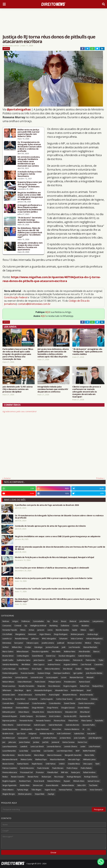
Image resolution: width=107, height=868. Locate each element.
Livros (50, 630)
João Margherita (95, 738)
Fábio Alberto (8, 725)
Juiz (4, 742)
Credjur (28, 647)
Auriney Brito (40, 695)
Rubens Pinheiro (54, 781)
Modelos (85, 626)
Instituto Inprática (47, 734)
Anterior (7, 478)
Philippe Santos (55, 682)
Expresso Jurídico (9, 721)
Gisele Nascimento (10, 729)
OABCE (62, 764)
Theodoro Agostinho (40, 652)
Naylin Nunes (37, 764)
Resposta (41, 686)
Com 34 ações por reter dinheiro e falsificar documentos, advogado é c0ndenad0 (52, 568)
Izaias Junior (23, 738)
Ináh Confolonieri (64, 734)
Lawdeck (24, 746)
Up (26, 626)
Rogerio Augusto (70, 686)
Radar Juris (76, 772)
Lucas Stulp (24, 751)
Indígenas (33, 734)
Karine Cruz (82, 742)
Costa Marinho (55, 703)
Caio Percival (86, 664)
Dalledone (65, 626)
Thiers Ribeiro (8, 790)
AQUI (48, 312)
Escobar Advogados (67, 656)
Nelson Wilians (8, 682)
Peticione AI (78, 660)
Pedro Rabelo (86, 768)
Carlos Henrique (9, 669)
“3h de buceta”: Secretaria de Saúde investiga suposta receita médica (29, 220)
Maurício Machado (57, 759)
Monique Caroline (75, 643)
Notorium (32, 634)
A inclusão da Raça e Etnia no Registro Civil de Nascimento (29, 174)
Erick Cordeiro (55, 716)
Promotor (40, 772)
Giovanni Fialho (89, 725)
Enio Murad (68, 669)
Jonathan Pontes (50, 738)
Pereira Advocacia (10, 772)
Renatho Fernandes (26, 686)
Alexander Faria (61, 690)
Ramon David (84, 682)
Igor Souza (21, 734)
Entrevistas (7, 643)
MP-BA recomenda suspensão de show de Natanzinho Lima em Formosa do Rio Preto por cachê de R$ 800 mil (60, 548)
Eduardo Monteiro (55, 712)
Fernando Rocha (26, 721)
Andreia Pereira (54, 664)
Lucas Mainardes (9, 751)
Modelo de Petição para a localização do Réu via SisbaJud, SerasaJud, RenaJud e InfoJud (54, 557)
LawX (50, 660)
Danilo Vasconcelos (86, 703)
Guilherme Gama (24, 660)
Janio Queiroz (39, 660)
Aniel (89, 690)
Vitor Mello (56, 652)
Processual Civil (26, 772)
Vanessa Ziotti (81, 790)
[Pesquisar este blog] (47, 809)
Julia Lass (12, 742)
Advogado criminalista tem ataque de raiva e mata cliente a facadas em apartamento (30, 246)
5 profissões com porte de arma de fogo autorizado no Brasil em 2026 (47, 505)
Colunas (94, 699)
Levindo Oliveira (71, 746)
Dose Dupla (37, 669)
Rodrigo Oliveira (91, 777)
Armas (31, 630)
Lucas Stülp (36, 751)
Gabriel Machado (55, 725)
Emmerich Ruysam (10, 716)
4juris (29, 690)
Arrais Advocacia (25, 695)
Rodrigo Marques (74, 777)
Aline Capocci (39, 664)
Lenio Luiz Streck (37, 746)
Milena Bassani (23, 652)
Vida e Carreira (77, 639)
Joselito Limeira (48, 643)
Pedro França (72, 768)
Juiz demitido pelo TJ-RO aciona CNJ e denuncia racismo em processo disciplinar (17, 389)
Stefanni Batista (68, 785)
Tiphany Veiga (23, 790)
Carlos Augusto (47, 699)
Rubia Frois (85, 686)
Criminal (18, 626)
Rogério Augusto (9, 781)
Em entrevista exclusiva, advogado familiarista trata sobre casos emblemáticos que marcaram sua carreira (29, 161)
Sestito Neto (25, 785)
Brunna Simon (8, 656)
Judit (64, 647)
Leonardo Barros (54, 746)
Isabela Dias (79, 734)
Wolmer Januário (25, 794)
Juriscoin (41, 630)
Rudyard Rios (98, 686)
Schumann (63, 639)
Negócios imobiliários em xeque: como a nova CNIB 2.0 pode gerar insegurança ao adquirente (30, 196)
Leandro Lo (7, 639)
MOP (78, 751)
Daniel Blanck (37, 656)
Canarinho (99, 664)
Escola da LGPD (70, 716)
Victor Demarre (96, 790)
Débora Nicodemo (52, 669)
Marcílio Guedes (62, 630)
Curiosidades (38, 621)
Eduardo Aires (38, 712)
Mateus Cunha (26, 759)
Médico (88, 643)
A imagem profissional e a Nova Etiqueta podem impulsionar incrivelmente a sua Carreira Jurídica (30, 208)
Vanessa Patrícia (65, 790)
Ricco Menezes (54, 686)
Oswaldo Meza (74, 764)
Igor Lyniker (78, 673)
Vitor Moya (19, 690)
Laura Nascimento (10, 746)
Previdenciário (70, 682)
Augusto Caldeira (70, 664)
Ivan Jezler (91, 734)
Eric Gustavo (41, 716)
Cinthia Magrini (23, 656)
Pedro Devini (40, 682)
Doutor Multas (84, 708)
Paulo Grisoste (43, 768)
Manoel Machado (90, 647)
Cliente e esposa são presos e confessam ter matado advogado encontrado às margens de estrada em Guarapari (87, 392)
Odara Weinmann (25, 682)
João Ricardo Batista (94, 673)
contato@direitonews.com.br (34, 304)
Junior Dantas (25, 742)
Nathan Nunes (23, 764)
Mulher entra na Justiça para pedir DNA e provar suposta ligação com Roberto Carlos (28, 133)
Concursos (7, 626)
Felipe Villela (90, 669)
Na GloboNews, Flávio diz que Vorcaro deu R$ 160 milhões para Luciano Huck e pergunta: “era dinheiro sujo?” (30, 233)
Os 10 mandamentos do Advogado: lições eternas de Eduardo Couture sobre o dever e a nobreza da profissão (29, 147)
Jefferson (35, 639)
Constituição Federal (16, 297)
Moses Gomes (8, 764)
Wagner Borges (9, 794)
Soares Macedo (52, 785)
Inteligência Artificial (38, 626)
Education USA (71, 712)
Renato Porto (33, 777)
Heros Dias (57, 729)
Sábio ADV (81, 785)
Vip (48, 621)
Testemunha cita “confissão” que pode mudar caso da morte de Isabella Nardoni (52, 589)
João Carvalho (80, 738)
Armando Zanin (9, 695)
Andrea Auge (93, 634)
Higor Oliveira (45, 634)
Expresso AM (85, 716)
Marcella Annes (8, 755)
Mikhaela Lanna (89, 759)
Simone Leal (38, 785)
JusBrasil (61, 643)
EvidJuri (79, 669)
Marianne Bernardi (10, 759)
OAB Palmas (51, 764)
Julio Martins (84, 621)
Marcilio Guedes (24, 755)
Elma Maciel (85, 712)
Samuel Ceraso (94, 781)
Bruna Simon (20, 699)
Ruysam (67, 781)
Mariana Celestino (63, 660)
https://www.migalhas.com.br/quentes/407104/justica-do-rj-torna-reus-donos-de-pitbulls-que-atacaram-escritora (52, 279)
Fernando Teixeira (43, 721)
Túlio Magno (36, 790)
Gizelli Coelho (8, 660)
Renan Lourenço (9, 686)
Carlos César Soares (64, 699)
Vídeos (83, 630)
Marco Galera (8, 652)
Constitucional (23, 703)
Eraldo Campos (26, 716)
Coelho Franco (82, 699)
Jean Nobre (36, 738)
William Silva (17, 647)
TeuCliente (93, 785)
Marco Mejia (39, 755)
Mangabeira (20, 634)
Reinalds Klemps (22, 639)
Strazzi (64, 621)
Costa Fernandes (39, 703)
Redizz (5, 777)
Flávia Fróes (73, 721)
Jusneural (55, 742)
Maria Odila (89, 755)
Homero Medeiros (72, 729)
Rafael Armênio (89, 772)
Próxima (100, 478)
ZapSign (51, 794)
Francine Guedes (28, 673)
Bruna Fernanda (86, 695)
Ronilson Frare (25, 781)
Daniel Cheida (70, 703)
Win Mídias (26, 664)
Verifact (6, 647)
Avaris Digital (54, 695)
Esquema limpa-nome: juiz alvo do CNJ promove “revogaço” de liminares (30, 184)
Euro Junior (19, 643)
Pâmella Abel (53, 772)
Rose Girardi (39, 781)
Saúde (75, 630)
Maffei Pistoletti (89, 751)
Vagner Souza (50, 790)
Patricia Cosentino (10, 768)
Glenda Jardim (26, 729)
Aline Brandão (84, 652)
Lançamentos (98, 621)
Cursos (75, 626)
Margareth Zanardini (73, 755)
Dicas (55, 621)
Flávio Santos (87, 721)
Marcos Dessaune (54, 755)
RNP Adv (65, 772)
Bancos (96, 652)
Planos (97, 643)
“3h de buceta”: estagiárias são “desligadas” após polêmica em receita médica (87, 351)
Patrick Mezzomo (27, 768)
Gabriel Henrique (24, 725)
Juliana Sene (7, 677)
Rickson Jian (46, 777)
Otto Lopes (88, 764)
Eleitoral (73, 621)
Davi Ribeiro (24, 669)
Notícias (6, 49)
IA (83, 729)
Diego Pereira (53, 708)
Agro (91, 630)
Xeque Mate (40, 794)
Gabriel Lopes (40, 725)
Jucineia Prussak (52, 647)
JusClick (45, 742)
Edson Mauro (24, 712)
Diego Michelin (38, 708)
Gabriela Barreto (72, 725)
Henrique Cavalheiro (62, 673)
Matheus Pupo (41, 759)
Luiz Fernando (74, 647)
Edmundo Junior (9, 712)
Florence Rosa (59, 721)
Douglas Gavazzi (68, 708)
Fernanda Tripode (10, 630)
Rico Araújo (59, 777)
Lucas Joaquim (52, 677)
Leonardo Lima (37, 677)
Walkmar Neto (70, 652)
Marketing (53, 626)
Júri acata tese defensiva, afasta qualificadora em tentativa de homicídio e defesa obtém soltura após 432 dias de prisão (53, 353)
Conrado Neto (8, 703)
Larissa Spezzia (21, 677)
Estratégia (38, 647)
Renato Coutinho (18, 777)
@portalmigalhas (19, 109)
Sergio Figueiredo (9, 785)
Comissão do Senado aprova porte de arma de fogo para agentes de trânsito (50, 526)
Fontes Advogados (10, 673)
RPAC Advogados (49, 639)
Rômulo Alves (79, 781)
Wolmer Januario (77, 634)
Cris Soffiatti (7, 634)
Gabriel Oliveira (84, 656)
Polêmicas (26, 621)
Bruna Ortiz (7, 699)
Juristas (36, 742)
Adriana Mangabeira (94, 639)
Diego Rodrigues (61, 634)
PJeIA (98, 764)
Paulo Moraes (58, 768)
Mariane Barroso (76, 677)
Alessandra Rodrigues (43, 690)
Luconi (64, 677)
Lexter (83, 746)
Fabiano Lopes (32, 643)
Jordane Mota (65, 738)
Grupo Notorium (42, 729)
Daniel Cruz (51, 656)
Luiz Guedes (49, 751)
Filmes (23, 630)
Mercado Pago (74, 759)
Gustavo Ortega (44, 673)
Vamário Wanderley (10, 664)
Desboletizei (7, 708)
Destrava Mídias (22, 708)
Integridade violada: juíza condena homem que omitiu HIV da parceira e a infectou (53, 389)
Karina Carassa (68, 742)
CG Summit (33, 699)
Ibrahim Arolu (8, 734)
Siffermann (7, 690)
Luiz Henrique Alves (65, 751)
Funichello (99, 721)
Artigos (15, 621)
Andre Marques (77, 690)
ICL (89, 729)
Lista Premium (94, 746)
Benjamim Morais (70, 695)
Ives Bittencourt (9, 738)
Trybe (101, 660)
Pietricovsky (90, 660)
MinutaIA (90, 677)
